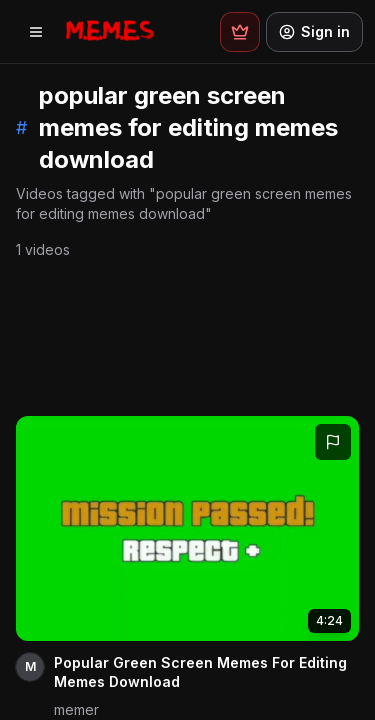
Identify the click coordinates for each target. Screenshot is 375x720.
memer (76, 709)
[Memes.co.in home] (110, 31)
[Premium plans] (240, 32)
